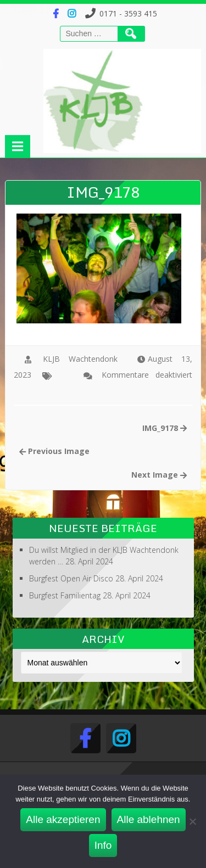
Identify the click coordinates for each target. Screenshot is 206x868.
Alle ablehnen (149, 819)
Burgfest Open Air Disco (71, 578)
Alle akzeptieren (63, 819)
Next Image (159, 475)
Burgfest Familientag (65, 595)
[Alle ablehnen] (192, 821)
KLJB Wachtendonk (80, 359)
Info (103, 845)
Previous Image (54, 451)
